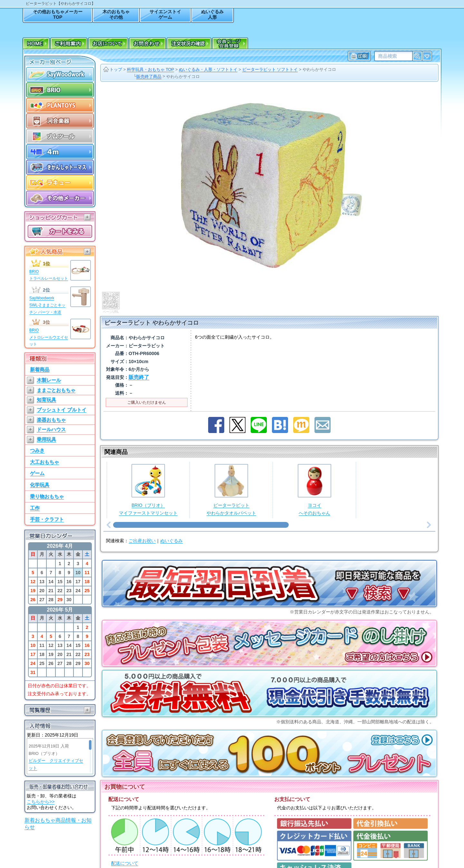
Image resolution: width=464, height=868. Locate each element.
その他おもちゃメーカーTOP (58, 14)
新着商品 (40, 369)
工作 (35, 508)
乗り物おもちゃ (47, 496)
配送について (125, 833)
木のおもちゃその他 (116, 14)
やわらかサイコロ (319, 69)
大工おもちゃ (44, 462)
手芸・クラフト (47, 519)
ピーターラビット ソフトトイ (270, 69)
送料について (125, 852)
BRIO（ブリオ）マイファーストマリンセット (148, 470)
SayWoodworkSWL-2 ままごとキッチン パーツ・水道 (47, 305)
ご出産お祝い (142, 511)
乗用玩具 (46, 439)
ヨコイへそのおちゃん (314, 470)
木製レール (49, 380)
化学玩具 (40, 485)
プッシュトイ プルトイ (62, 410)
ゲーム (37, 473)
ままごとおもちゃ (56, 390)
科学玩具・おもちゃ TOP (151, 69)
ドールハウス (51, 429)
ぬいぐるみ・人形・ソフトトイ (208, 69)
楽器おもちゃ (51, 420)
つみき (37, 450)
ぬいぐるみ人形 (212, 14)
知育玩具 (46, 400)
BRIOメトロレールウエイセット (49, 337)
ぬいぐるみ (171, 511)
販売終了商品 (149, 77)
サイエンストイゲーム (165, 14)
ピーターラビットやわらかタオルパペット (231, 470)
